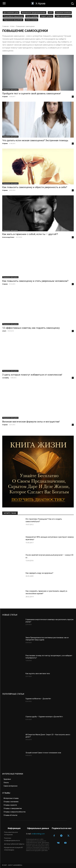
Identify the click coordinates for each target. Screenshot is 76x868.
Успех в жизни (31, 20)
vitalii (4, 331)
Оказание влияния (63, 13)
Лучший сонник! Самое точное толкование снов (43, 753)
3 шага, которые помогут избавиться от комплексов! (32, 375)
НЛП (51, 13)
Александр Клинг (8, 237)
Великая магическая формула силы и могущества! (31, 422)
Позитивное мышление (13, 16)
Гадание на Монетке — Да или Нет (38, 699)
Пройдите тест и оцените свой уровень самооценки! (31, 94)
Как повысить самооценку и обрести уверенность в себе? (35, 187)
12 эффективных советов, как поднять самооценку (31, 328)
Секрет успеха (47, 16)
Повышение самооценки (10, 90)
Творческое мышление (13, 20)
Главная (5, 26)
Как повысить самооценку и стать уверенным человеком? (35, 281)
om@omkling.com (38, 834)
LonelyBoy (6, 378)
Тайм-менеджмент (63, 16)
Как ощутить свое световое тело (38, 674)
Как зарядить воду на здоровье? (39, 573)
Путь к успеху (32, 16)
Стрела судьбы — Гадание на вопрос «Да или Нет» (44, 717)
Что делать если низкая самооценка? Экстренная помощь (35, 140)
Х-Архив (5, 97)
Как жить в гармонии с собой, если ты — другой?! (30, 234)
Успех (12, 26)
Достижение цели (11, 13)
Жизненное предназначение (34, 13)
